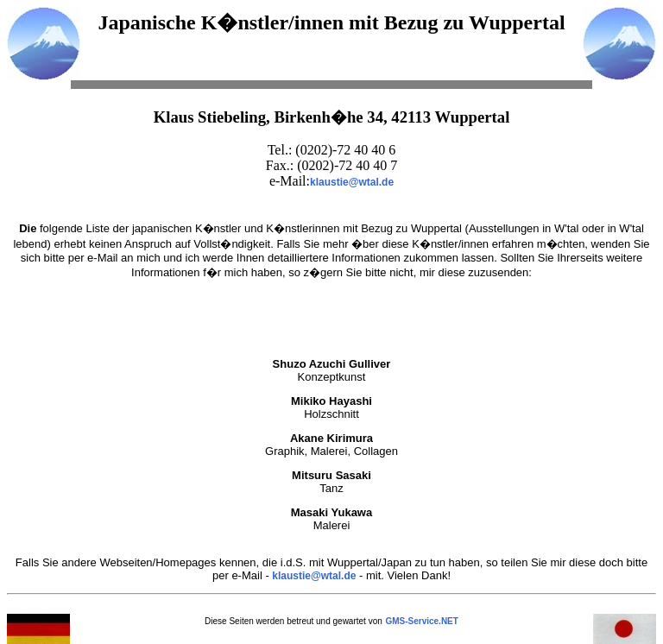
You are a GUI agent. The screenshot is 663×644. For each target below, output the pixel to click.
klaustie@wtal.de (352, 182)
